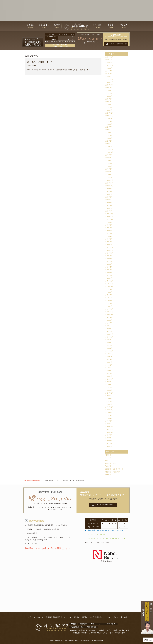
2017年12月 (109, 281)
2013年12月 (109, 379)
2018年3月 (109, 273)
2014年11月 (109, 354)
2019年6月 (109, 231)
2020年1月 (109, 211)
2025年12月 (109, 57)
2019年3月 (109, 239)
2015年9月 (109, 340)
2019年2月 (109, 242)
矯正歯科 (85, 617)
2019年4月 (109, 236)
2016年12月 (109, 309)
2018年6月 (109, 264)
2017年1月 (109, 306)
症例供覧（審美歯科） (113, 472)
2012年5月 (109, 396)
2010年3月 (109, 441)
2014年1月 (109, 376)
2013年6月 (109, 390)
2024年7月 (109, 71)
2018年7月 (109, 261)
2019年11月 (109, 217)
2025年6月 (109, 60)
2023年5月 (109, 99)
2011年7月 (109, 413)
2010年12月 (109, 427)
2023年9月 (109, 88)
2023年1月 (109, 110)
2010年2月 (109, 443)
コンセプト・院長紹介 (45, 617)
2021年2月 (109, 175)
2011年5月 (109, 415)
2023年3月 (109, 105)
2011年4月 (109, 418)
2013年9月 (109, 382)
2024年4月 (109, 74)
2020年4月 (109, 203)
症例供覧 (108, 466)
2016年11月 (109, 312)
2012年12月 (109, 393)
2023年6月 (109, 96)
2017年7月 (109, 295)
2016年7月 (109, 323)
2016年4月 (109, 329)
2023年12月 (109, 79)
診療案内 (57, 617)
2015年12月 (109, 334)
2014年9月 (109, 359)
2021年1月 (109, 177)
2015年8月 (109, 343)
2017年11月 (109, 284)
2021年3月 (109, 172)
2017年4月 (109, 301)
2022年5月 (109, 133)
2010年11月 (109, 429)
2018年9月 (109, 256)
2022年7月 (109, 127)
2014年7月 (109, 362)
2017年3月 (109, 303)
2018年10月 (109, 253)
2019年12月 (109, 214)
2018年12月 (109, 247)
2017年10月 (109, 287)
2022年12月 (109, 113)
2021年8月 (109, 158)
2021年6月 (109, 163)
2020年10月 (109, 186)
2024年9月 (109, 68)
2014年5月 (109, 368)
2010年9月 (109, 435)
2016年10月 (109, 315)
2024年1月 (109, 77)
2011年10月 (109, 410)
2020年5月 (109, 200)
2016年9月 (109, 317)
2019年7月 (109, 228)
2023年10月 (109, 85)
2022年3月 (109, 138)
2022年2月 (109, 141)
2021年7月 (109, 161)
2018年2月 (109, 275)
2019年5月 (109, 233)
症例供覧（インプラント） (115, 469)
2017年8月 (109, 292)
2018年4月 (109, 270)
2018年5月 (109, 267)
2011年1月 (109, 424)
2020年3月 (109, 205)
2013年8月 (109, 385)
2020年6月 (109, 197)
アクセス (108, 617)
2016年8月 (109, 320)
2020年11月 (109, 183)
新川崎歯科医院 (35, 521)
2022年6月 (109, 130)
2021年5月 (109, 166)
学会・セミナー (111, 463)
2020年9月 (109, 189)
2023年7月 (109, 93)
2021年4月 (109, 169)
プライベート (110, 458)
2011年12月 (109, 407)
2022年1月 (109, 144)
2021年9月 (109, 155)
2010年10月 (109, 432)
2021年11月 (109, 149)
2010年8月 (109, 438)
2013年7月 (109, 387)
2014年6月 (109, 365)
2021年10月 (109, 152)
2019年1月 (109, 245)
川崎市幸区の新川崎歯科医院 (32, 480)
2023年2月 (109, 107)
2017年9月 (109, 289)
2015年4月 (109, 348)
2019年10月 (109, 219)
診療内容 (108, 474)
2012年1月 (109, 404)
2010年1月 (109, 446)
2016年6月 (109, 326)
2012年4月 (109, 399)
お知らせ (108, 455)
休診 (106, 460)
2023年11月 (109, 82)
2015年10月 (109, 337)
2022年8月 (109, 124)
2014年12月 (109, 351)
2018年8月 (109, 259)
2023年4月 (109, 102)
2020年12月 (109, 180)
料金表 (92, 617)
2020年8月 (109, 191)
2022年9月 (109, 121)
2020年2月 (109, 208)
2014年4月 (109, 371)
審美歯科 (77, 617)
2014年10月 (109, 357)
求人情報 (124, 617)
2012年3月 (109, 401)
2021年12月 (109, 147)
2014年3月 (109, 373)
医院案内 (99, 617)
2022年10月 (109, 119)
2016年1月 (109, 331)
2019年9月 (109, 222)
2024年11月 (109, 65)
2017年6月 (109, 298)
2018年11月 (109, 250)
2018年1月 (109, 278)
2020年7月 (109, 194)
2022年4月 (109, 135)
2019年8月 (109, 225)
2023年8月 (109, 91)
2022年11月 (109, 116)
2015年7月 (109, 345)
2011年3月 (109, 421)
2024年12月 (109, 63)
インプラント (67, 617)
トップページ (31, 617)
